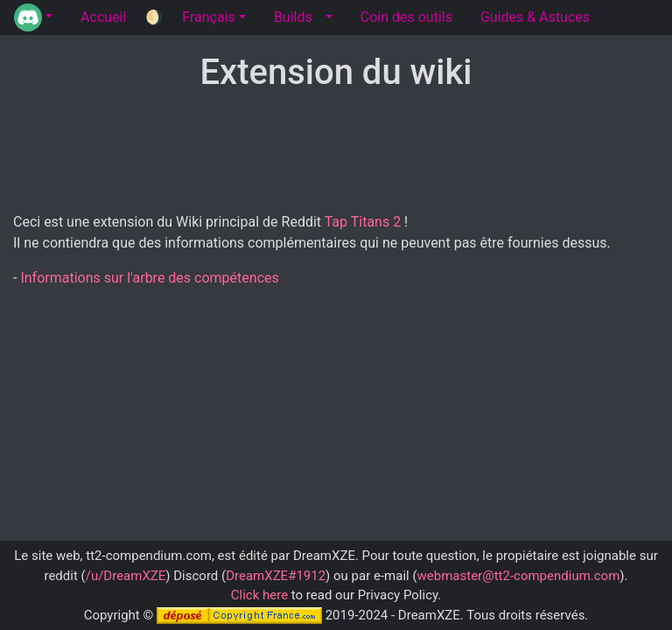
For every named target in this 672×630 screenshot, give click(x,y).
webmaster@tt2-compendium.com (519, 576)
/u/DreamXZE (126, 576)
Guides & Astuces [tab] (535, 17)
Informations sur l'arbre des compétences (149, 278)
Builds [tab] (293, 17)
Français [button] (209, 17)
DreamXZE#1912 (276, 576)
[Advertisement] (336, 153)
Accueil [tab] (103, 17)
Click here (259, 595)
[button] (33, 17)
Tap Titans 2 (363, 222)
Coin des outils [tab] (406, 17)
